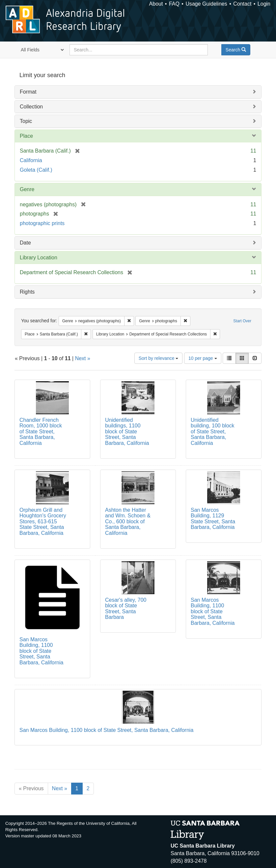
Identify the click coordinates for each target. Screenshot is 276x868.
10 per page (203, 358)
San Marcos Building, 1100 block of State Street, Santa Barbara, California (41, 651)
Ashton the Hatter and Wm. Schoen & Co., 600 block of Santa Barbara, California (128, 521)
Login (264, 4)
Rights (27, 292)
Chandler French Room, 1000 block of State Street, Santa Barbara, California (41, 432)
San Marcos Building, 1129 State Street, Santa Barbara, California (213, 519)
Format (28, 92)
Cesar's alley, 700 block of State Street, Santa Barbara (126, 609)
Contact (242, 4)
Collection (31, 107)
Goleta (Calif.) (36, 170)
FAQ (174, 4)
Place (26, 136)
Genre (27, 189)
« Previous (31, 788)
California (31, 160)
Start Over (242, 321)
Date (25, 243)
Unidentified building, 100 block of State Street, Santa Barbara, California (213, 432)
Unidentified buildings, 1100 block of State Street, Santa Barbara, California (127, 432)
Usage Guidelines (206, 4)
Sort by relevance (159, 358)
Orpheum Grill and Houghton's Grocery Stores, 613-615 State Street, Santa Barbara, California (43, 521)
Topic (26, 121)
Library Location (39, 258)
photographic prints (42, 223)
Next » (83, 358)
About (156, 4)
